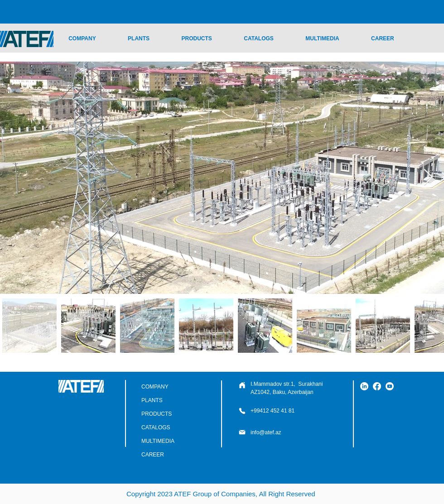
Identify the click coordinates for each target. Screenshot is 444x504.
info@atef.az (266, 432)
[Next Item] (428, 178)
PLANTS (152, 400)
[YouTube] (390, 386)
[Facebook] (377, 386)
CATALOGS (156, 427)
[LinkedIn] (364, 386)
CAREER (153, 455)
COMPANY (155, 387)
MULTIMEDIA (158, 441)
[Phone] (242, 385)
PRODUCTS (157, 414)
